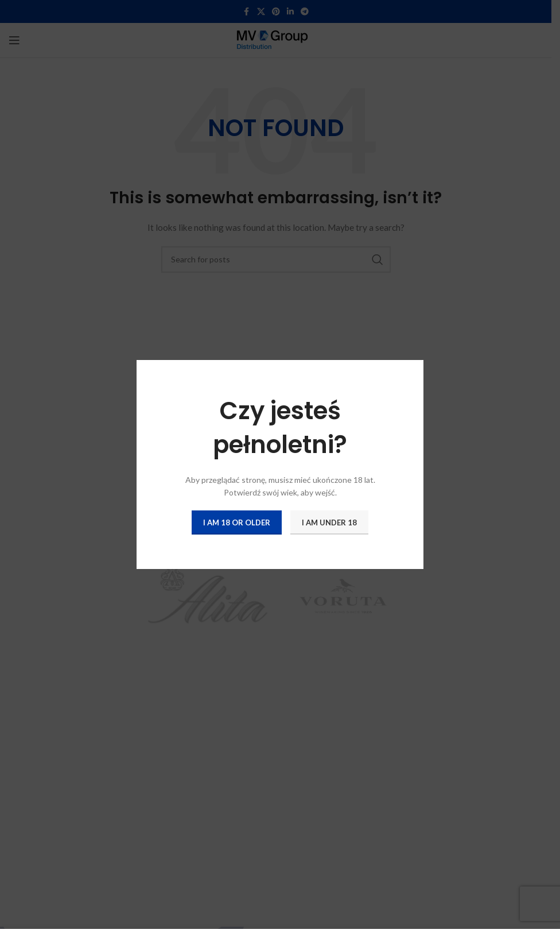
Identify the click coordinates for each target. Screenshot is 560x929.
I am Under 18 (329, 522)
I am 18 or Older (237, 522)
